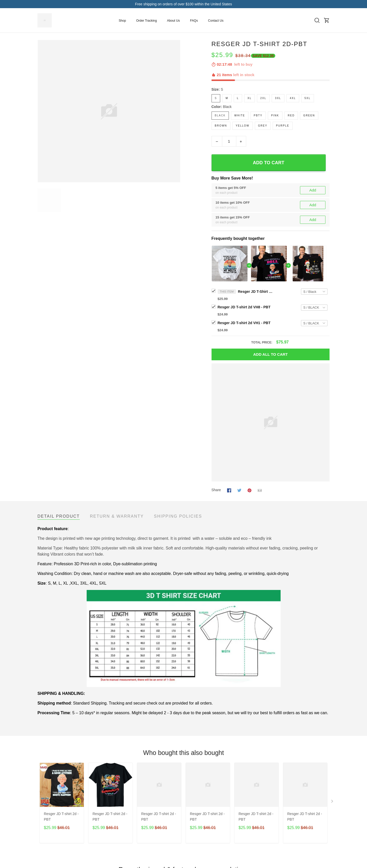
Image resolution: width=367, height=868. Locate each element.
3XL (278, 98)
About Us (173, 21)
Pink (275, 115)
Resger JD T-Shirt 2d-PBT (256, 292)
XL (250, 98)
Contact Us (216, 21)
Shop (122, 21)
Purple (283, 126)
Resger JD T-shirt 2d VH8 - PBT (244, 307)
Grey (263, 126)
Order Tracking (146, 21)
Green (309, 115)
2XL (263, 98)
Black (227, 107)
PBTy (258, 115)
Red (291, 115)
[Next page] (333, 802)
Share (216, 490)
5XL (308, 98)
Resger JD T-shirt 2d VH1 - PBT (244, 323)
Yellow (243, 126)
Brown (221, 126)
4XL (293, 98)
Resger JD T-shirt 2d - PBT (61, 817)
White (240, 115)
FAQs (194, 21)
